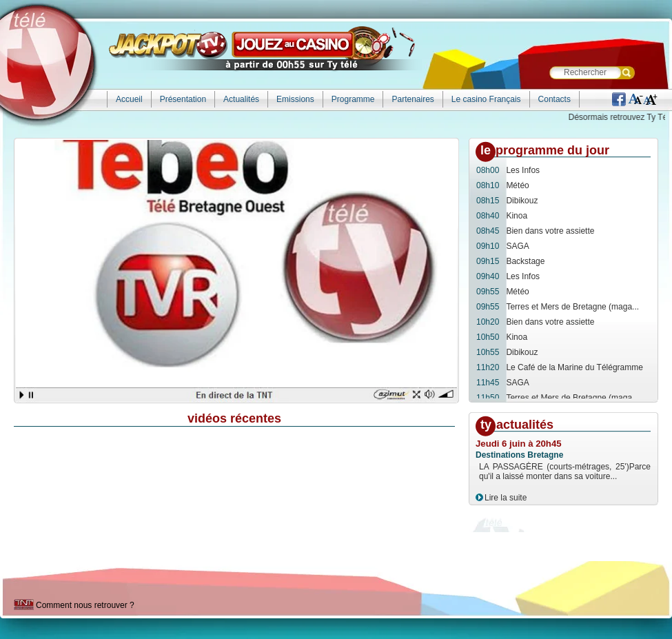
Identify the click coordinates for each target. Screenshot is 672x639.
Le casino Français (486, 99)
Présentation (183, 99)
